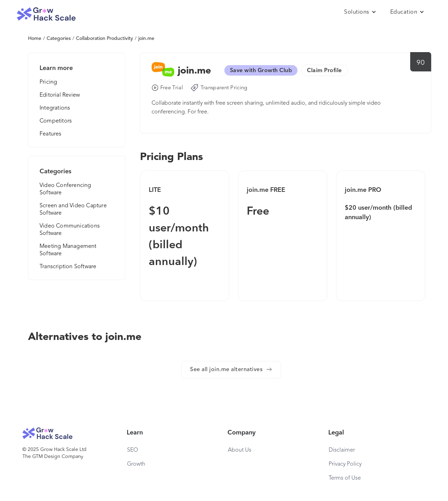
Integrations (55, 108)
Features (51, 134)
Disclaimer (342, 450)
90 (421, 63)
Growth (136, 464)
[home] (46, 14)
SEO (132, 450)
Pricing (48, 82)
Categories (59, 39)
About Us (240, 450)
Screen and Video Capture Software (73, 210)
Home (35, 39)
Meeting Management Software (68, 250)
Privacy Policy (345, 464)
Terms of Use (345, 478)
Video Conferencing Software (65, 189)
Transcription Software (68, 267)
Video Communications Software (70, 230)
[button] (360, 12)
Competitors (56, 121)
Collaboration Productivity (104, 39)
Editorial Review (60, 95)
